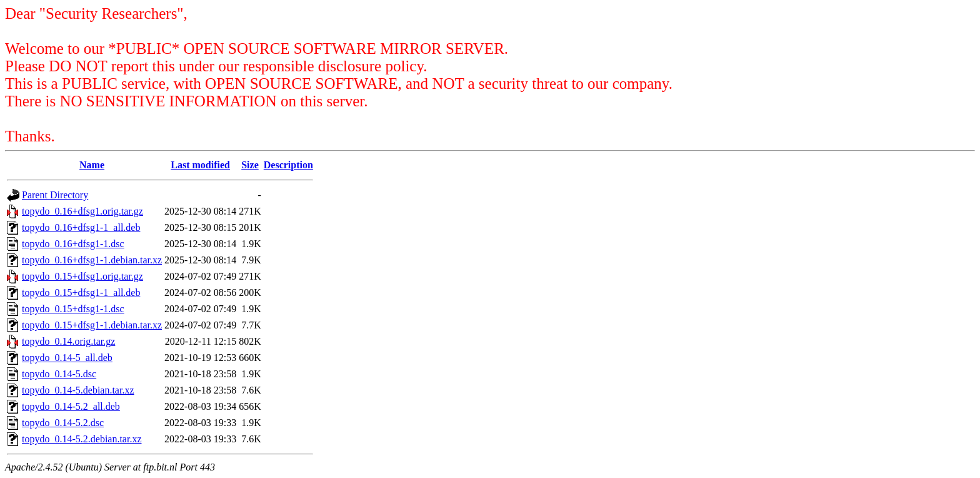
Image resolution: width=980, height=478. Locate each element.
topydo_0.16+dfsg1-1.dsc (73, 244)
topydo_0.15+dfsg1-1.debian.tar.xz (92, 325)
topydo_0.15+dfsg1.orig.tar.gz (82, 276)
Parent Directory (55, 195)
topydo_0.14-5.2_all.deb (71, 406)
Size (250, 165)
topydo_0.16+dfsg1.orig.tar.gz (82, 211)
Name (92, 165)
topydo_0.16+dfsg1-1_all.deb (81, 227)
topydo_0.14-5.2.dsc (63, 423)
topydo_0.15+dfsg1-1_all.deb (81, 292)
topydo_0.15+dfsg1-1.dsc (73, 309)
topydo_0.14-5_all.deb (67, 358)
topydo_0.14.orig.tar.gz (68, 341)
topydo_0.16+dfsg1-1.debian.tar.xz (92, 260)
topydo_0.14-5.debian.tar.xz (78, 390)
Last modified (200, 165)
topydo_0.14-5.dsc (59, 374)
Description (288, 165)
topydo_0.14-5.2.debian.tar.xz (82, 439)
